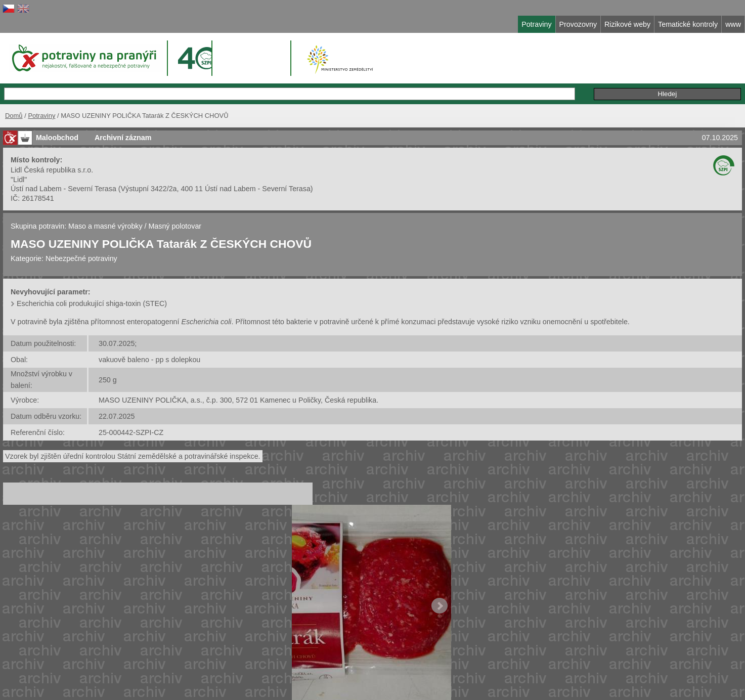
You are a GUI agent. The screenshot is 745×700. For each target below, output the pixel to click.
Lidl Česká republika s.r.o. (52, 170)
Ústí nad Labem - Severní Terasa (63, 189)
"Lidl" (19, 180)
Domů (14, 116)
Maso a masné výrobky (105, 226)
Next (440, 606)
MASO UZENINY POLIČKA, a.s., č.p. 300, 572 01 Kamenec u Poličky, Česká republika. (238, 400)
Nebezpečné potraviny (81, 258)
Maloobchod (57, 138)
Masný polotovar (175, 226)
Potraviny (41, 116)
